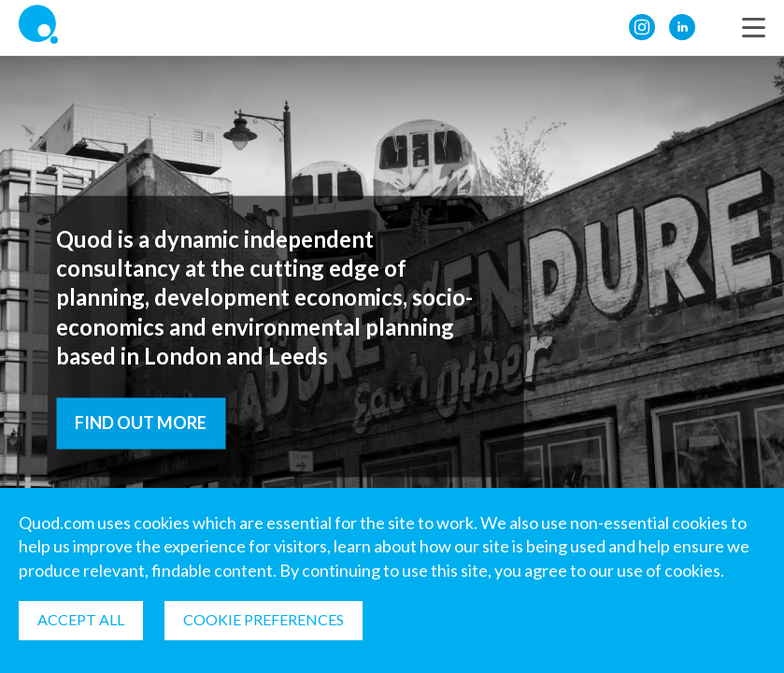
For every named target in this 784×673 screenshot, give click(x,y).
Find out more (141, 422)
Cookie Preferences (264, 619)
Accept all (81, 619)
